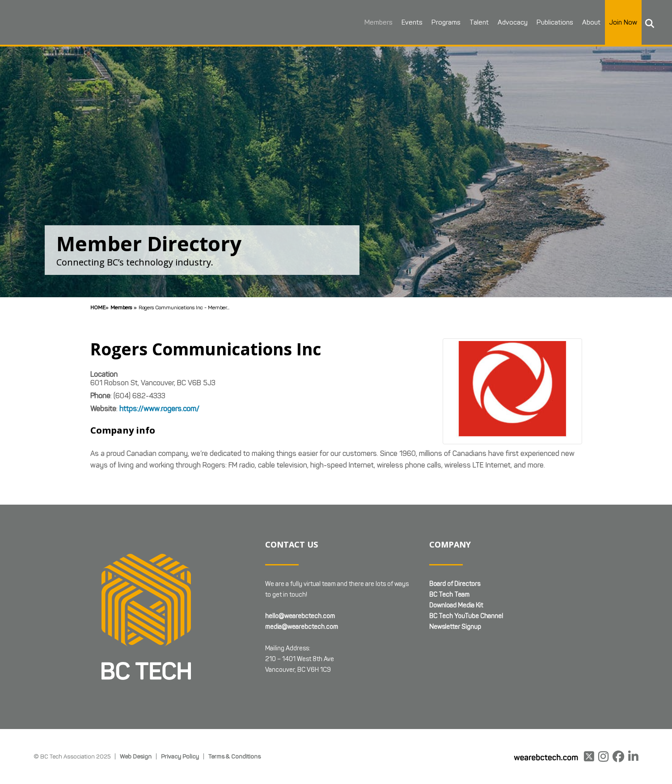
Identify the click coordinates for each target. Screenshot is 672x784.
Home (98, 307)
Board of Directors (455, 584)
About (589, 22)
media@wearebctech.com (302, 627)
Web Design (136, 756)
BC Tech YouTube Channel (466, 616)
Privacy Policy (180, 756)
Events (410, 22)
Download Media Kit (456, 605)
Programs (444, 22)
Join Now (621, 22)
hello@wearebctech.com (300, 616)
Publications (553, 22)
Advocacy (510, 22)
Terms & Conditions (235, 756)
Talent (477, 22)
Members (376, 22)
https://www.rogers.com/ (159, 409)
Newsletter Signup (455, 627)
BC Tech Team (449, 595)
